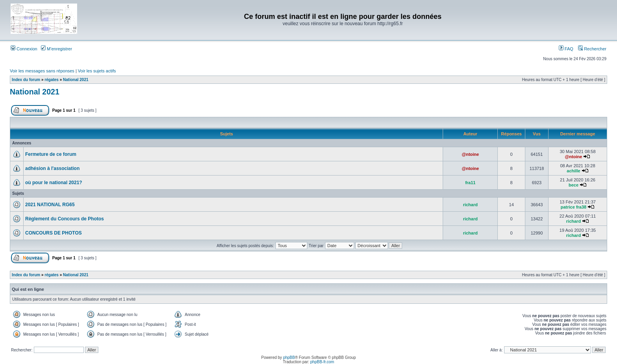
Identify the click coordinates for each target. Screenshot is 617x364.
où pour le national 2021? (54, 183)
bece (574, 185)
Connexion (24, 49)
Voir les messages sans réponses (42, 71)
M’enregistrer (56, 49)
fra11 (470, 183)
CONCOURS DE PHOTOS (54, 233)
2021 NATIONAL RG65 (50, 205)
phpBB (289, 358)
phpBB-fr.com (322, 362)
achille (573, 171)
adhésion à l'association (52, 168)
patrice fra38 (574, 207)
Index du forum (26, 80)
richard (470, 205)
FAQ (566, 49)
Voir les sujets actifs (97, 71)
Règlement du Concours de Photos (65, 219)
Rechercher (592, 49)
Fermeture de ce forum (51, 154)
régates (52, 80)
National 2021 (76, 80)
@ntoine (470, 154)
